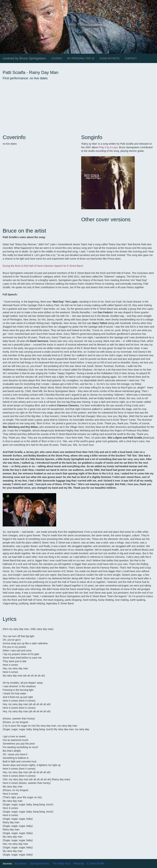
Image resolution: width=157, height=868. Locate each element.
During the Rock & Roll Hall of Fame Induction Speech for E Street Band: (43, 266)
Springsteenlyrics (40, 864)
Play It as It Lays (108, 147)
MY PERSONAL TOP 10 (81, 58)
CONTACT (131, 58)
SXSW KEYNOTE (110, 58)
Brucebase (21, 864)
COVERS (56, 58)
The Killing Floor (61, 864)
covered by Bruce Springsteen (24, 58)
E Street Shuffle (96, 864)
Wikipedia (79, 864)
